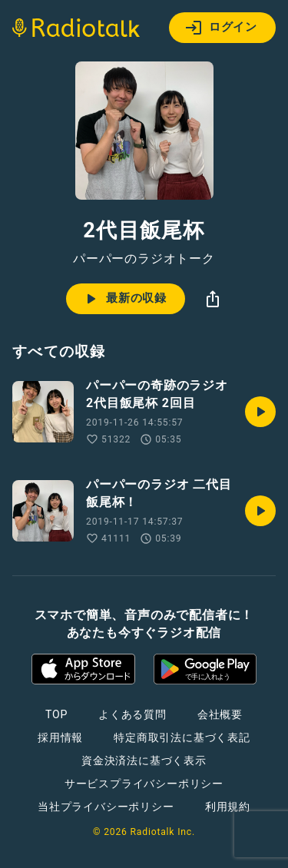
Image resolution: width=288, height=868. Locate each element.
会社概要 (220, 714)
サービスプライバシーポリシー (144, 784)
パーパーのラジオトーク (144, 259)
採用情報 (60, 737)
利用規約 (228, 807)
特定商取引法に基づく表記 (182, 737)
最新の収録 (124, 299)
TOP (56, 714)
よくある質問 (132, 714)
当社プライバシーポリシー (106, 807)
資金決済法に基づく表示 (144, 760)
